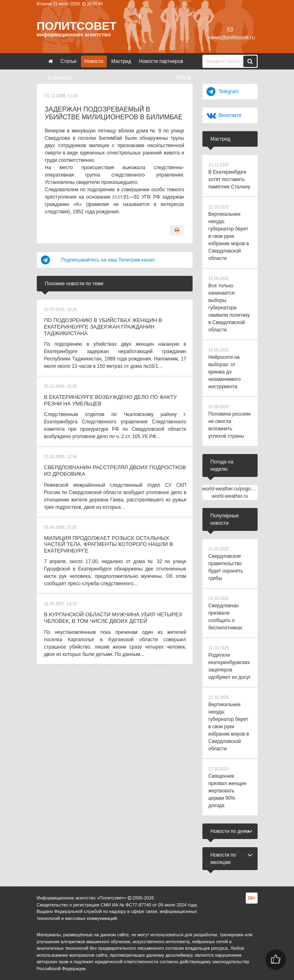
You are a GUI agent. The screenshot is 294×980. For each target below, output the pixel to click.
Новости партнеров (161, 61)
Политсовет (77, 26)
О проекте (60, 78)
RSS (183, 78)
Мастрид (121, 61)
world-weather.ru (230, 496)
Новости (94, 61)
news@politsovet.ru (232, 34)
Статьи (68, 61)
